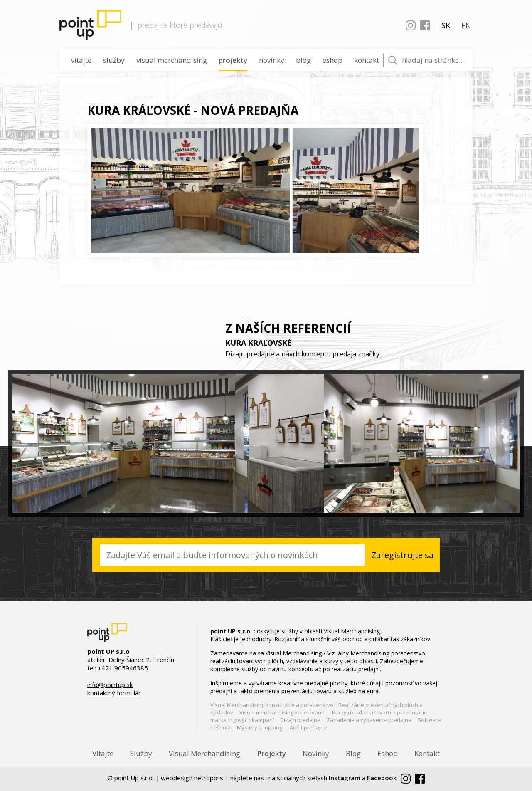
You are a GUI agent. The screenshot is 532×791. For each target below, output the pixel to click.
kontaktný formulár (114, 693)
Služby (114, 60)
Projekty (233, 60)
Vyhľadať (393, 60)
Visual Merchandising (172, 60)
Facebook (425, 25)
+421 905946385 (123, 668)
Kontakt (367, 60)
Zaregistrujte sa (402, 555)
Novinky (272, 60)
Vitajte (81, 60)
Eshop (332, 60)
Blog (303, 60)
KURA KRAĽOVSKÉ (259, 343)
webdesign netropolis (192, 778)
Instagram (411, 25)
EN (466, 25)
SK (446, 25)
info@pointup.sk (110, 685)
